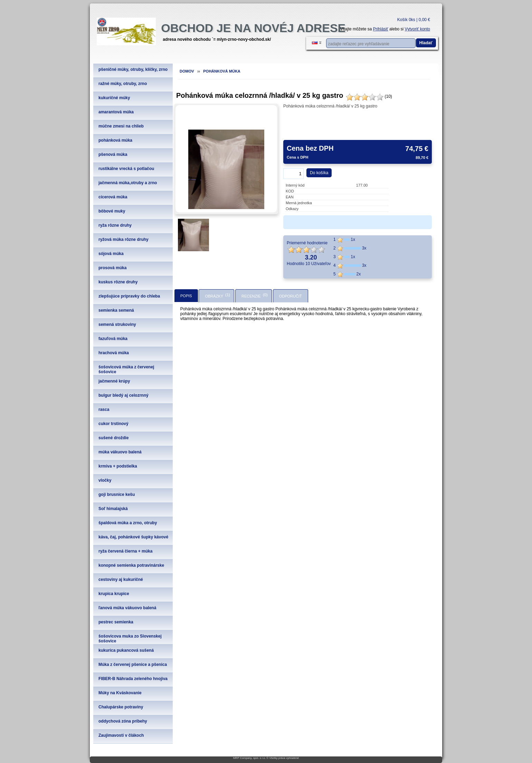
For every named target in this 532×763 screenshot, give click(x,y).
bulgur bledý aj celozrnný (123, 395)
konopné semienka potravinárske (131, 565)
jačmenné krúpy (114, 381)
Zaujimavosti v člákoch (121, 735)
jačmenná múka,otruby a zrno (128, 183)
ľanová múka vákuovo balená (127, 608)
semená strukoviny (117, 324)
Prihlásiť (381, 29)
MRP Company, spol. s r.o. (249, 758)
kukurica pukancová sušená (126, 650)
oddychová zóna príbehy (123, 721)
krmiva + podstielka (118, 466)
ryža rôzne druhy (115, 225)
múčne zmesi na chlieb (121, 126)
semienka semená (116, 310)
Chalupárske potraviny (121, 707)
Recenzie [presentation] (251, 296)
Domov (187, 71)
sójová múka (111, 254)
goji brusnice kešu (117, 494)
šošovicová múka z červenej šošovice (126, 369)
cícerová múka (113, 197)
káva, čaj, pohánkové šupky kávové (133, 537)
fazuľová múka (113, 339)
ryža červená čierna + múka (125, 551)
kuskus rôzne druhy (118, 282)
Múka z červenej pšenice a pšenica (133, 665)
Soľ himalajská (113, 509)
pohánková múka (115, 140)
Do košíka (319, 173)
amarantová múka (116, 112)
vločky (105, 480)
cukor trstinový (113, 424)
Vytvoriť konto (417, 29)
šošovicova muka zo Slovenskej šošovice (130, 639)
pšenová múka (113, 154)
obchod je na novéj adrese (253, 28)
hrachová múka (114, 353)
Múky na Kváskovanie (120, 693)
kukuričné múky (114, 98)
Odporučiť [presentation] (291, 296)
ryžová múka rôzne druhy (123, 239)
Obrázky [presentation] (214, 296)
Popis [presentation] (186, 296)
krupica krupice (114, 594)
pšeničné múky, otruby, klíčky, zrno (133, 69)
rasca (104, 409)
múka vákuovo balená (120, 452)
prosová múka (112, 268)
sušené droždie (113, 438)
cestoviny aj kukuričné (121, 580)
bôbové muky (112, 211)
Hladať (426, 43)
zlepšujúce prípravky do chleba (129, 296)
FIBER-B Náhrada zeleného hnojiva (133, 679)
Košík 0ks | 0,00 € (414, 20)
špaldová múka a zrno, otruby (128, 523)
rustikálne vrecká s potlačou (126, 169)
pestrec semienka (116, 622)
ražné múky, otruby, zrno (123, 84)
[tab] (186, 296)
